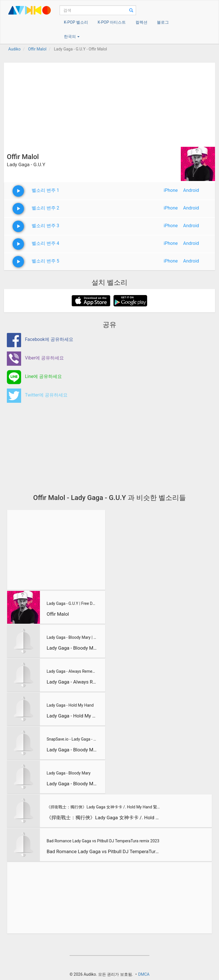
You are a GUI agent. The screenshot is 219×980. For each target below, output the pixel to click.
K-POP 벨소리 (76, 22)
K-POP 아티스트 (112, 22)
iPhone (171, 190)
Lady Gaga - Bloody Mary (68, 773)
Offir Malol (58, 614)
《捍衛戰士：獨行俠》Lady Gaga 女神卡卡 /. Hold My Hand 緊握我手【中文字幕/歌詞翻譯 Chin (104, 807)
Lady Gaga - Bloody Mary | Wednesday (72, 637)
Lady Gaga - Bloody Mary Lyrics (72, 750)
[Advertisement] (109, 103)
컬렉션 (141, 22)
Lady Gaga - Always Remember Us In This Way (72, 671)
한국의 (72, 36)
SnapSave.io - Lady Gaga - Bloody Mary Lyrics (72, 739)
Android (191, 190)
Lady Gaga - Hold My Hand (70, 705)
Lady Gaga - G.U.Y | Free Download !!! (72, 603)
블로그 (163, 22)
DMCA (144, 974)
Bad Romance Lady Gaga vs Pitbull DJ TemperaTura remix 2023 (103, 841)
